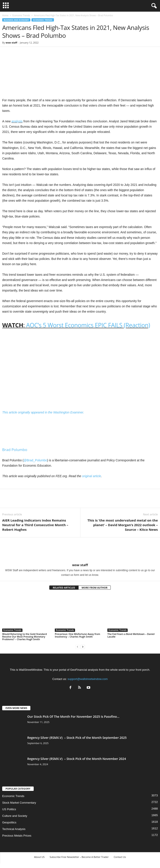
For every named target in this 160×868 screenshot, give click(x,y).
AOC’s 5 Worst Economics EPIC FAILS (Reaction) (88, 325)
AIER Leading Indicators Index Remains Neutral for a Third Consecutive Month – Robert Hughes (35, 525)
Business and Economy (16, 20)
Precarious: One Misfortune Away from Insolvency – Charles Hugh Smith (77, 635)
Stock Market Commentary (19, 803)
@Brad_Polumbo (35, 460)
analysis (17, 121)
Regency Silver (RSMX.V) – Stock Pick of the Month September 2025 (77, 738)
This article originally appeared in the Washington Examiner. (44, 412)
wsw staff (11, 43)
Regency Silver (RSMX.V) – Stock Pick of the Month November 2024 (77, 759)
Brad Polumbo (15, 450)
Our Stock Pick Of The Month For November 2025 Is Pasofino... (73, 717)
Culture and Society (15, 816)
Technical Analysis (14, 829)
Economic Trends (21, 15)
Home (5, 15)
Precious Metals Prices (17, 836)
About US (39, 857)
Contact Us (120, 857)
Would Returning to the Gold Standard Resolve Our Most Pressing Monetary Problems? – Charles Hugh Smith (25, 637)
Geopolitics (9, 822)
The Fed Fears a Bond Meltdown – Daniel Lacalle (131, 635)
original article (92, 476)
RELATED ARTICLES (64, 588)
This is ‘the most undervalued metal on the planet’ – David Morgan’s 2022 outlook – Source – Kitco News (123, 525)
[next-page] (83, 647)
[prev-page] (77, 647)
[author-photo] (80, 550)
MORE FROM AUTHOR (95, 588)
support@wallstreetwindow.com (88, 679)
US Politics (9, 809)
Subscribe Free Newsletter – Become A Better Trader (79, 857)
